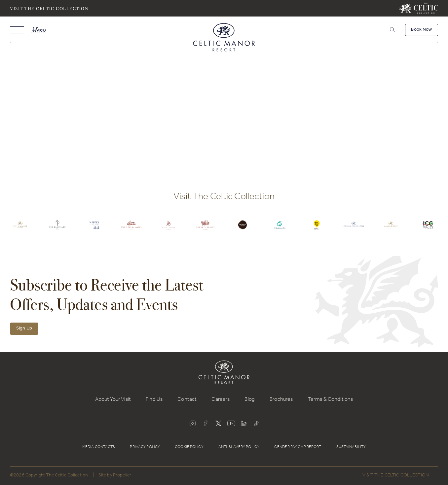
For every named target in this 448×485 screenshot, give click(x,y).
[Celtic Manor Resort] (224, 39)
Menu (39, 30)
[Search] (384, 31)
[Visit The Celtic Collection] (419, 8)
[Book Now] (422, 30)
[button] (392, 30)
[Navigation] (28, 30)
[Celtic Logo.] (20, 230)
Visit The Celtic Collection (49, 8)
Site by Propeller (115, 476)
